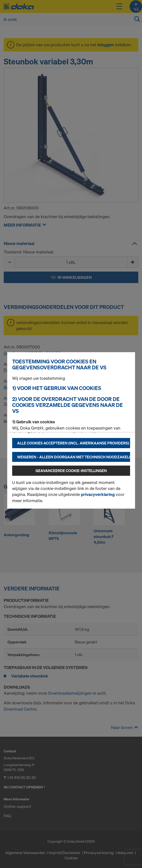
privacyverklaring (98, 494)
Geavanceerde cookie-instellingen (71, 471)
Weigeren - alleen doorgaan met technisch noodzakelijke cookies (74, 457)
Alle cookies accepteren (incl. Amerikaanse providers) (73, 443)
